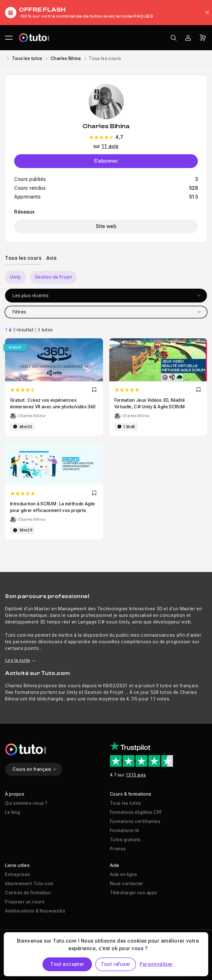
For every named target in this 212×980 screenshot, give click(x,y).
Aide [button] (115, 865)
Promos (118, 849)
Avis (51, 258)
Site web (106, 226)
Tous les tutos (27, 58)
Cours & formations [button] (131, 794)
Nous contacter (127, 884)
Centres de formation (28, 893)
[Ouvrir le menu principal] (9, 38)
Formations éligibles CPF (136, 812)
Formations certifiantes (135, 821)
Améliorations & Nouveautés (35, 911)
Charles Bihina (66, 58)
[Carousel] (106, 277)
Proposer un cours (25, 902)
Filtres (107, 312)
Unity (16, 277)
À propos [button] (15, 794)
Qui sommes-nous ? (26, 803)
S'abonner (106, 161)
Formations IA (125, 830)
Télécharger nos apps (134, 893)
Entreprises (18, 874)
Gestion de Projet (54, 277)
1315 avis (136, 775)
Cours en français (35, 769)
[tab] (23, 258)
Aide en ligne (124, 874)
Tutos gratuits (125, 840)
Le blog (13, 812)
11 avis (110, 146)
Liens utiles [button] (17, 865)
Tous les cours (23, 258)
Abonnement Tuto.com (29, 884)
